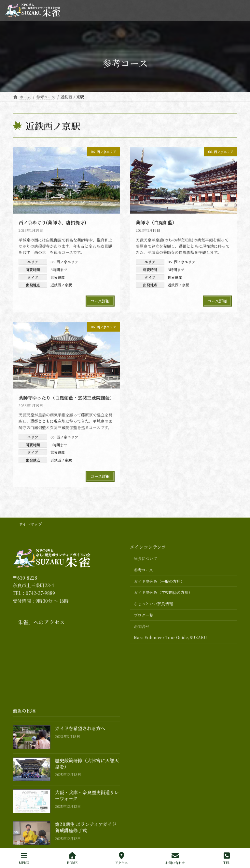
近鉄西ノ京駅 (61, 285)
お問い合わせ (175, 858)
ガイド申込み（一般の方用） (159, 581)
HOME (72, 858)
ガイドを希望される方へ (80, 729)
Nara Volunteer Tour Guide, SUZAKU (170, 638)
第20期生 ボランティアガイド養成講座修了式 (86, 827)
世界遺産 (58, 277)
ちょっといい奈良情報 (153, 604)
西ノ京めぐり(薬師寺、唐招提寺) (52, 222)
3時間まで (59, 270)
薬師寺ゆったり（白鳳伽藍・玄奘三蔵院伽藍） (66, 398)
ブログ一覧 (144, 615)
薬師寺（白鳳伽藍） (156, 222)
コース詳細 (100, 301)
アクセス (121, 858)
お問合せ (142, 626)
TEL (227, 858)
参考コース (143, 570)
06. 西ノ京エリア (64, 262)
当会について (146, 558)
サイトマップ (30, 524)
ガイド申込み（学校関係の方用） (163, 592)
